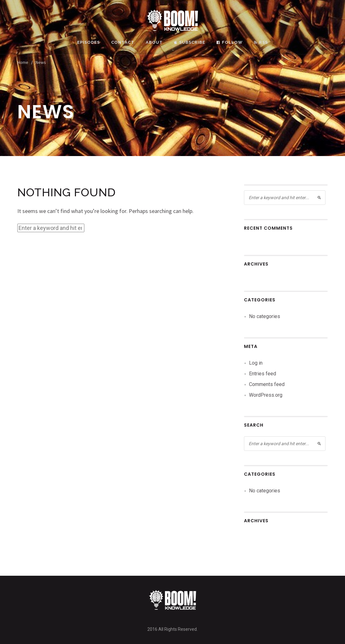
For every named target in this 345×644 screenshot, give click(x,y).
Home (23, 62)
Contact (123, 42)
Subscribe (190, 42)
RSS (261, 42)
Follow (230, 42)
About (154, 42)
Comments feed (267, 384)
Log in (256, 363)
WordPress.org (266, 395)
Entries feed (263, 374)
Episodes (88, 42)
